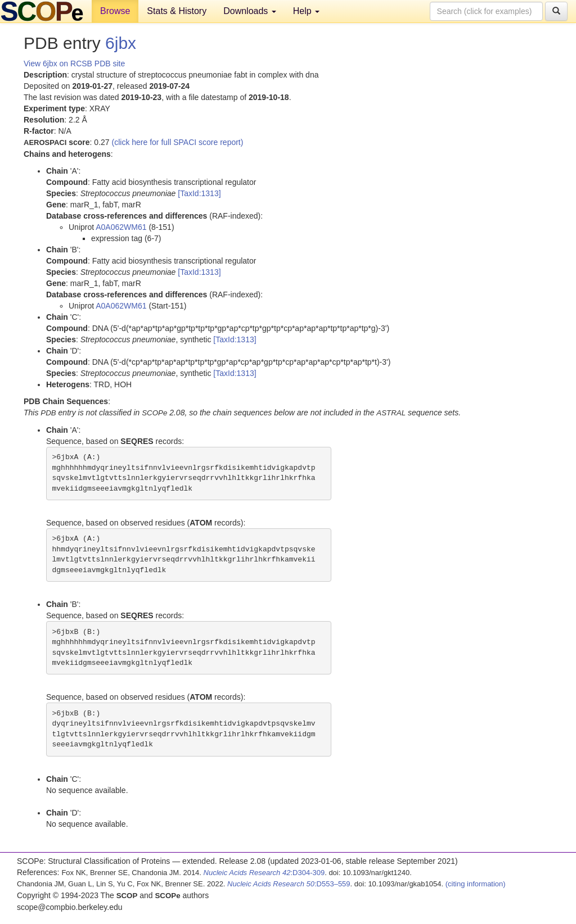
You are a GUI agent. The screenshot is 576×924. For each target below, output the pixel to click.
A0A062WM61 (121, 227)
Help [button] (306, 11)
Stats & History (177, 11)
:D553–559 (289, 884)
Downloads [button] (250, 11)
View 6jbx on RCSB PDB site (74, 64)
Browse (115, 11)
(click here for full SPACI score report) (178, 142)
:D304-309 (264, 873)
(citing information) (476, 884)
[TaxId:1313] (199, 193)
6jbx (121, 43)
